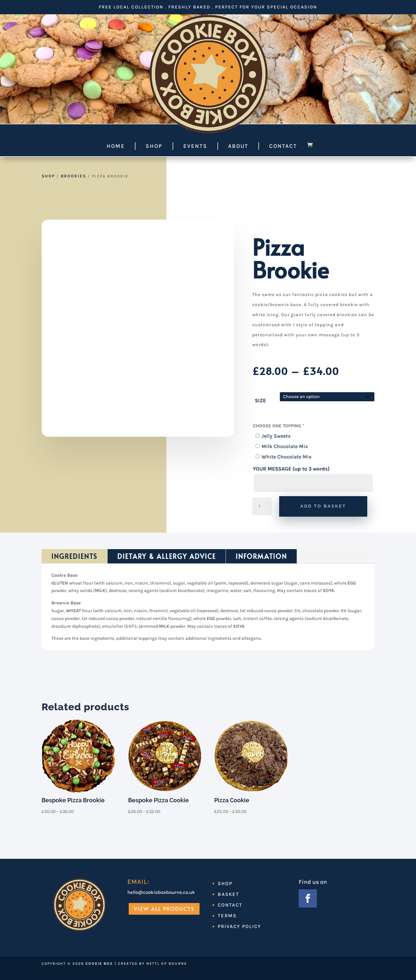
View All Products (164, 909)
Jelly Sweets (276, 436)
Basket (228, 894)
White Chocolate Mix (286, 457)
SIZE (260, 400)
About (238, 146)
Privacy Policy (239, 926)
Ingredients (74, 556)
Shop (154, 146)
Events (195, 146)
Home (116, 146)
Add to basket (323, 506)
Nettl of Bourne (167, 964)
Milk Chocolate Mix (285, 446)
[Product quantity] (262, 507)
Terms (227, 916)
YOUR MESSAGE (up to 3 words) (291, 469)
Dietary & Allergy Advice (167, 556)
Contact (283, 146)
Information (261, 556)
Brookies (73, 176)
